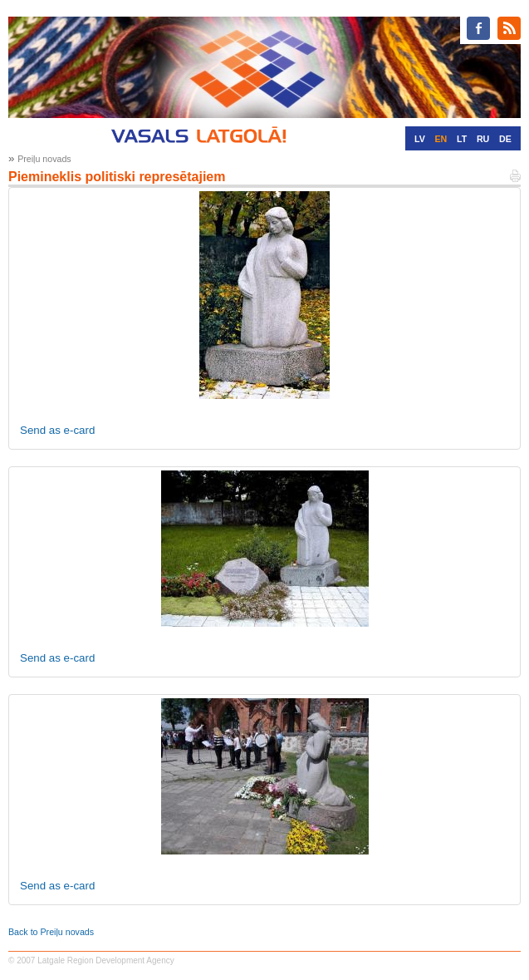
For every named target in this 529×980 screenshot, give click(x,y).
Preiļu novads (44, 159)
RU (483, 139)
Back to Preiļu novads (51, 932)
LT (462, 139)
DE (505, 139)
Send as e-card (57, 430)
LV (420, 139)
